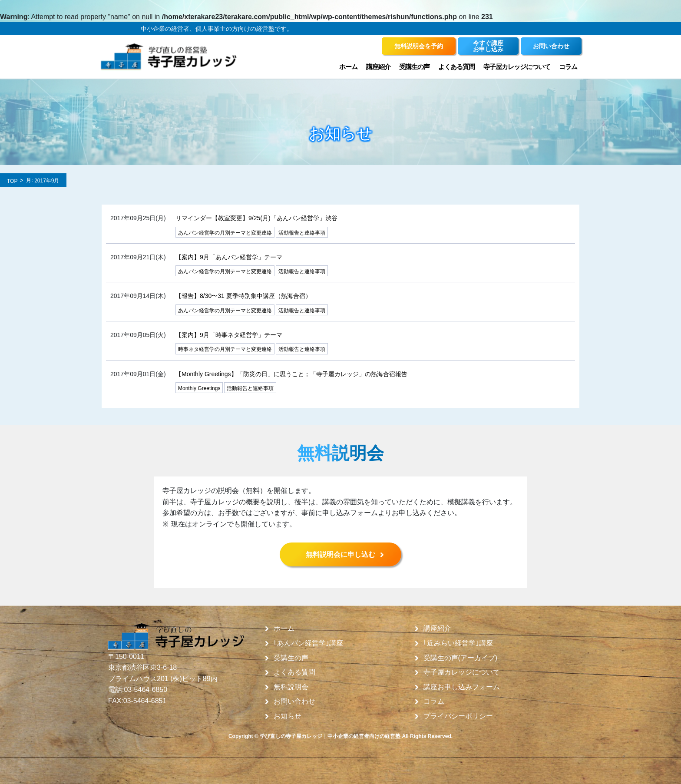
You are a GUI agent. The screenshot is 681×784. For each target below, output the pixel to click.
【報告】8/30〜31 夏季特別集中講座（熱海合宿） (243, 296)
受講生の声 (414, 67)
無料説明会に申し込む (340, 554)
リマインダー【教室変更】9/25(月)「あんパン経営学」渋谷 (256, 218)
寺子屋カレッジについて (517, 67)
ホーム (348, 67)
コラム (568, 67)
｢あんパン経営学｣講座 (308, 643)
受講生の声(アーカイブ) (461, 658)
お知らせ (288, 716)
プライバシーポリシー (458, 716)
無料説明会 (291, 687)
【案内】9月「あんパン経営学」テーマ (229, 257)
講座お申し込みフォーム (462, 687)
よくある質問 (456, 67)
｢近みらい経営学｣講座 (458, 643)
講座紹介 (378, 67)
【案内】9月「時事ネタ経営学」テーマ (229, 335)
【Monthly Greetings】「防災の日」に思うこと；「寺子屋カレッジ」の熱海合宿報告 (291, 374)
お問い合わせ (294, 701)
